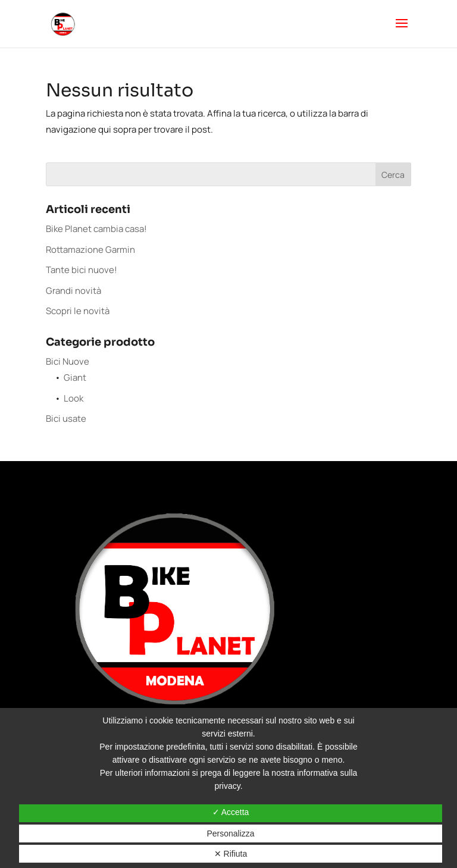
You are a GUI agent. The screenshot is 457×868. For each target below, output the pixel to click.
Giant (75, 377)
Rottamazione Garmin (90, 250)
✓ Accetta (231, 812)
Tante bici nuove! (82, 270)
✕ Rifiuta (231, 854)
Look (73, 398)
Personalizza (230, 833)
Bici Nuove (68, 361)
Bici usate (66, 419)
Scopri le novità (78, 311)
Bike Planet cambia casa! (96, 229)
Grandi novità (73, 291)
